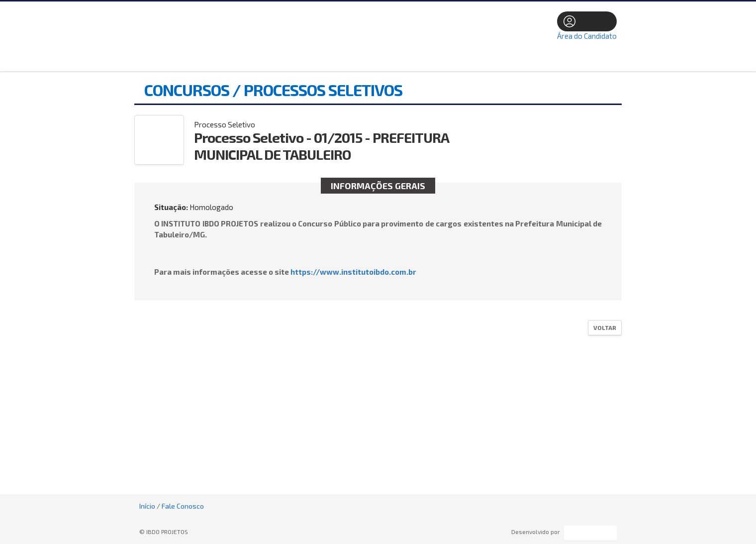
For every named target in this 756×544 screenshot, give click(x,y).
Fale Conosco (183, 506)
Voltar (605, 327)
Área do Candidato (587, 36)
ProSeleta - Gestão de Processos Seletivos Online (590, 533)
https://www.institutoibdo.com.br (353, 272)
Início (147, 506)
